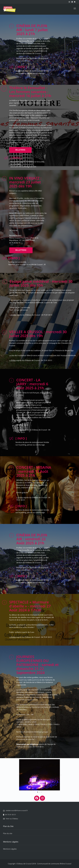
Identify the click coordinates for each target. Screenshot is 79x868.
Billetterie (21, 250)
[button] (18, 775)
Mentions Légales (10, 849)
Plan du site (8, 833)
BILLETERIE (20, 150)
